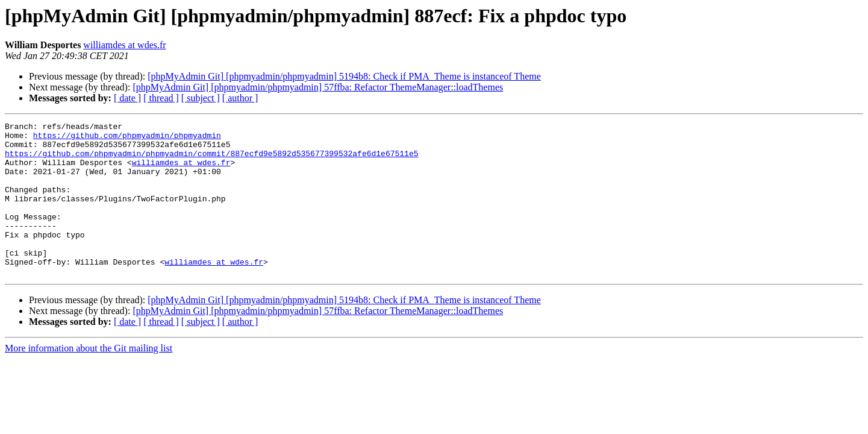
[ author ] (240, 98)
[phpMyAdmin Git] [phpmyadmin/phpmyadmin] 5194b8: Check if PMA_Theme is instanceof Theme (344, 76)
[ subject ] (201, 98)
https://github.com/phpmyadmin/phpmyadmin (127, 139)
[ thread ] (161, 98)
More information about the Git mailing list (89, 379)
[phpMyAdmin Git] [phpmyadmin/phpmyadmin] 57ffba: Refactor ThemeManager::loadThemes (318, 87)
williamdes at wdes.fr (124, 45)
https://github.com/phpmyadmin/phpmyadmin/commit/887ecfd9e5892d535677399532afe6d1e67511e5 (211, 160)
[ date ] (127, 98)
